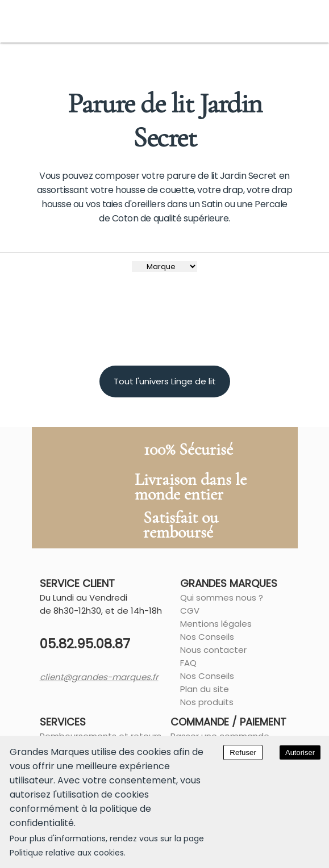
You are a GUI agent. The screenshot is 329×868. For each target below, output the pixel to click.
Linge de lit (122, 64)
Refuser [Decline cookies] (243, 752)
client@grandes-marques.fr (84, 708)
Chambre (70, 64)
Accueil (25, 64)
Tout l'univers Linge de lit (165, 412)
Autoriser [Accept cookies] (300, 752)
